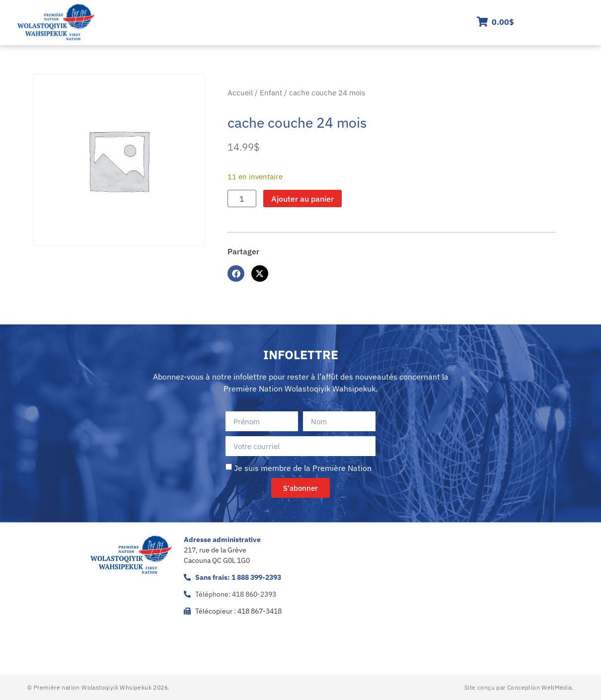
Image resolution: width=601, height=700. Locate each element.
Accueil (240, 93)
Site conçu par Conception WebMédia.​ (519, 687)
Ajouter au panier (302, 199)
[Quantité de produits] (242, 199)
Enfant (271, 93)
